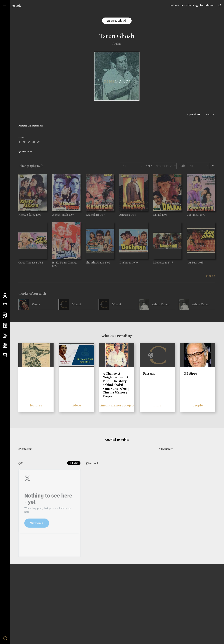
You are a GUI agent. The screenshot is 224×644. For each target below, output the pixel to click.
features (36, 405)
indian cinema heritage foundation (192, 5)
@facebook (92, 463)
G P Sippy (190, 374)
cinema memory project (117, 405)
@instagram (25, 449)
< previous (194, 114)
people (17, 6)
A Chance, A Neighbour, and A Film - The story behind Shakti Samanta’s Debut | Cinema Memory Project (116, 385)
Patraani (149, 374)
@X (21, 463)
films (157, 405)
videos (76, 405)
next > (210, 114)
